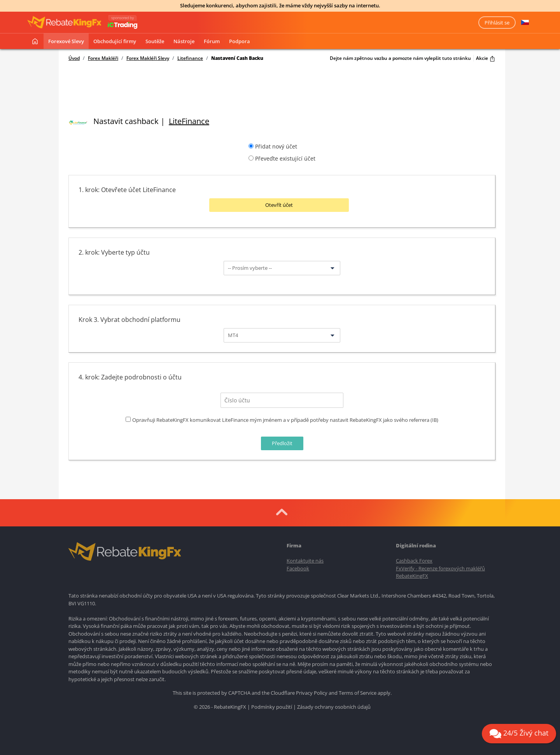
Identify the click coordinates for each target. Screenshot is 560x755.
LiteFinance (189, 121)
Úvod (74, 58)
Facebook (298, 568)
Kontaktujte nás (305, 560)
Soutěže (155, 41)
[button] (525, 23)
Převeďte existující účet (285, 158)
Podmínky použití (272, 706)
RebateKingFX (412, 575)
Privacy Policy (312, 692)
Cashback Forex (414, 560)
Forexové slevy (66, 41)
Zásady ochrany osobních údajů (334, 706)
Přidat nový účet (276, 146)
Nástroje (184, 41)
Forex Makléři (103, 58)
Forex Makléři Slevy (148, 58)
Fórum (212, 41)
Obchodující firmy (115, 41)
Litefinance (190, 58)
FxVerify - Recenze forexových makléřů (440, 568)
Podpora (240, 41)
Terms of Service (358, 692)
